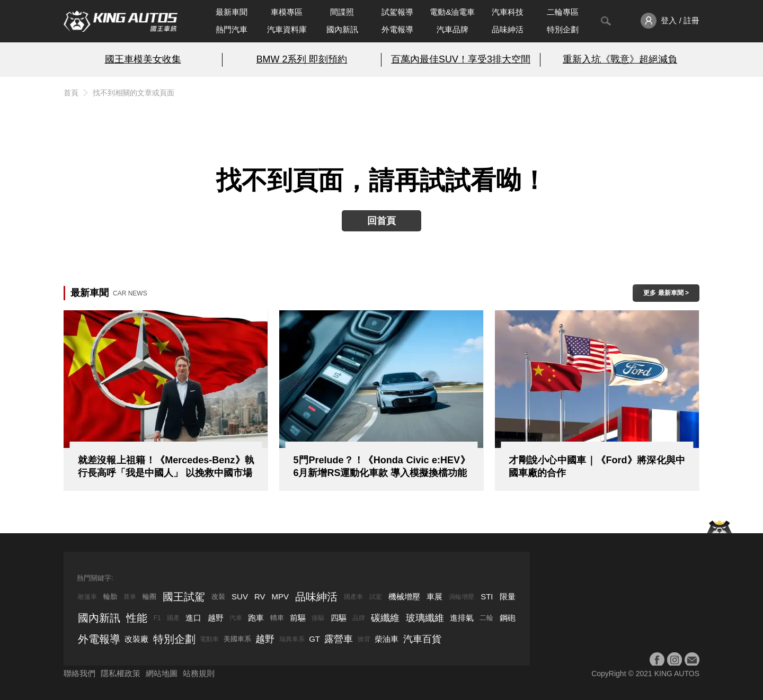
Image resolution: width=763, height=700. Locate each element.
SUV (240, 596)
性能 (137, 618)
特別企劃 (563, 29)
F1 (157, 618)
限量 (508, 596)
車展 (434, 596)
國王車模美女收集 (143, 59)
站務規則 (199, 673)
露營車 (339, 639)
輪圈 (149, 596)
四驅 (339, 618)
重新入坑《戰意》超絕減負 (620, 59)
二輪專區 (563, 12)
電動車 (209, 639)
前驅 (298, 618)
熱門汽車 (232, 29)
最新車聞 (232, 12)
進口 (193, 618)
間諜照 (342, 12)
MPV (281, 596)
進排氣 (462, 618)
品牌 (359, 618)
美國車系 (237, 639)
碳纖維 (385, 618)
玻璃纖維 (425, 618)
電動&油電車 (452, 12)
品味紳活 (508, 29)
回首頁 (381, 221)
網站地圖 (162, 673)
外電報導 (397, 29)
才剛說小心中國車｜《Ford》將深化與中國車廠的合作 (597, 466)
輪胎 (110, 596)
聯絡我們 (79, 673)
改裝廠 (136, 639)
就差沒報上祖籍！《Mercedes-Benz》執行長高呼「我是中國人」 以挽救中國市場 (166, 466)
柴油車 (387, 639)
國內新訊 (342, 29)
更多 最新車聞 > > (666, 295)
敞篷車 (87, 597)
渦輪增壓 (462, 597)
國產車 (353, 597)
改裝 (218, 596)
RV (260, 596)
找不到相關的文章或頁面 (134, 93)
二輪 (486, 618)
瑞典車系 (292, 639)
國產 (173, 618)
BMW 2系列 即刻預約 (302, 59)
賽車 (130, 597)
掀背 (364, 639)
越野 (216, 618)
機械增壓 (404, 596)
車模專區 (287, 12)
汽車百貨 (422, 639)
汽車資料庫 (287, 29)
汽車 (236, 618)
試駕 (376, 597)
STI (487, 596)
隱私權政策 (121, 673)
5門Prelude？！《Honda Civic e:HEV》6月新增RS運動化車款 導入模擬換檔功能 (381, 466)
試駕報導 (397, 12)
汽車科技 (508, 12)
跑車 (256, 618)
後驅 (318, 618)
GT (314, 639)
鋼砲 (508, 618)
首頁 (71, 93)
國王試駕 (184, 597)
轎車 (277, 618)
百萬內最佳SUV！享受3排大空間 (461, 59)
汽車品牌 (453, 29)
